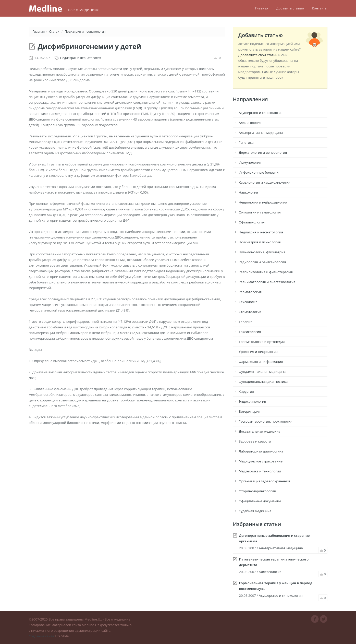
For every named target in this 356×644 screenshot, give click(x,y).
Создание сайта (41, 636)
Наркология (249, 192)
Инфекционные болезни (259, 172)
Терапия (246, 322)
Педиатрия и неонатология (85, 32)
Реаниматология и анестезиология (267, 282)
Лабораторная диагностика (261, 451)
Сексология (248, 302)
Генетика (246, 142)
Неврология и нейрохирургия (263, 202)
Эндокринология (253, 401)
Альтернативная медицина (261, 133)
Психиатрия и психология (260, 242)
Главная (262, 8)
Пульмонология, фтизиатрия (262, 252)
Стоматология (250, 312)
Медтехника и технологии (260, 471)
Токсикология (250, 332)
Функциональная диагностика (263, 381)
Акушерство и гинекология (261, 113)
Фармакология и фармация (261, 362)
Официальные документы (260, 501)
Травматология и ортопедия (262, 342)
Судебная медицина (255, 511)
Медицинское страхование (261, 461)
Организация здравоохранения (265, 481)
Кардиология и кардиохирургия (265, 182)
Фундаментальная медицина (262, 372)
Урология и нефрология (258, 352)
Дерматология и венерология (263, 152)
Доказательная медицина (260, 431)
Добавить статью (290, 8)
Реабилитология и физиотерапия (266, 272)
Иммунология (250, 162)
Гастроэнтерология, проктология (266, 421)
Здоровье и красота (255, 441)
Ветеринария (250, 411)
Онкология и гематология (260, 212)
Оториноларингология (257, 491)
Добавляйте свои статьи (258, 55)
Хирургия (246, 391)
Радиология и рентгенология (262, 262)
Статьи (54, 32)
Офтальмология (252, 222)
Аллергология (250, 123)
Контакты (320, 8)
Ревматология (250, 292)
